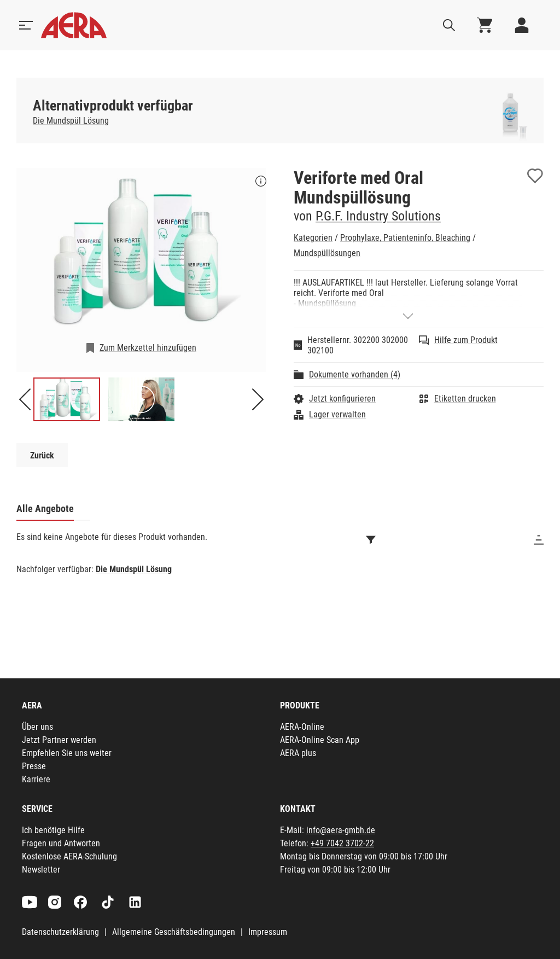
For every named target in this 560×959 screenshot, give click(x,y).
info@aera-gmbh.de (341, 830)
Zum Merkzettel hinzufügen (148, 348)
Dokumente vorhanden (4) (355, 374)
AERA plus (298, 753)
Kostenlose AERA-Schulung (69, 856)
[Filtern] (371, 540)
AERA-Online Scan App (320, 740)
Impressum (268, 932)
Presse (34, 766)
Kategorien (313, 238)
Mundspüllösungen (327, 253)
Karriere (36, 779)
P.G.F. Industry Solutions (378, 216)
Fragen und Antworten (61, 843)
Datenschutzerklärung (60, 932)
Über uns (37, 727)
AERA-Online (302, 727)
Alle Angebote (45, 508)
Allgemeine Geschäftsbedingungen (174, 932)
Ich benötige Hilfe (53, 830)
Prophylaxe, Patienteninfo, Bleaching (405, 238)
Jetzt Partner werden (59, 740)
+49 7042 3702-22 (342, 843)
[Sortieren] (539, 540)
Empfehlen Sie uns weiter (67, 753)
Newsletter (41, 870)
